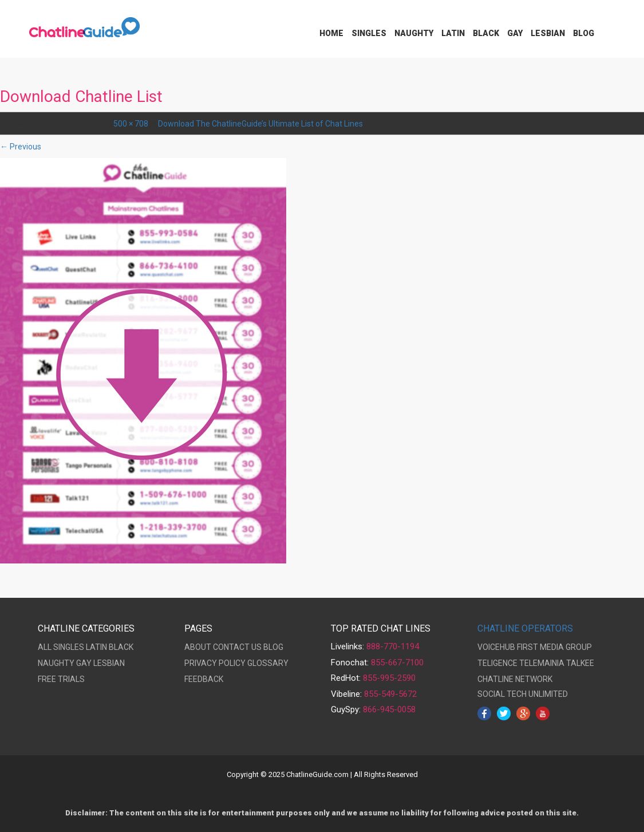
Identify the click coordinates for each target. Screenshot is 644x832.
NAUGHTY (56, 663)
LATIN (96, 647)
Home (331, 33)
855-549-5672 (390, 694)
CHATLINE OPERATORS (525, 628)
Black (486, 33)
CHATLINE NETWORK (515, 679)
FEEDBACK (204, 679)
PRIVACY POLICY (215, 663)
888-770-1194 (393, 646)
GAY (84, 663)
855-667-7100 (397, 663)
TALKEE (580, 663)
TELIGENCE (497, 663)
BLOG (273, 647)
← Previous (21, 147)
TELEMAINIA (542, 663)
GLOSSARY (268, 663)
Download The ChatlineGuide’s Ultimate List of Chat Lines (260, 124)
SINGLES (69, 647)
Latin (453, 33)
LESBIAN (109, 663)
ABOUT (198, 647)
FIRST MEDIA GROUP (554, 647)
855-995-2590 (389, 678)
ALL (45, 647)
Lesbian (548, 33)
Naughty (414, 33)
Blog (584, 33)
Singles (369, 33)
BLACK (121, 647)
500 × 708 (131, 124)
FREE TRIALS (61, 679)
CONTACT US (237, 647)
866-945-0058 (389, 709)
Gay (515, 33)
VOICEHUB (496, 647)
